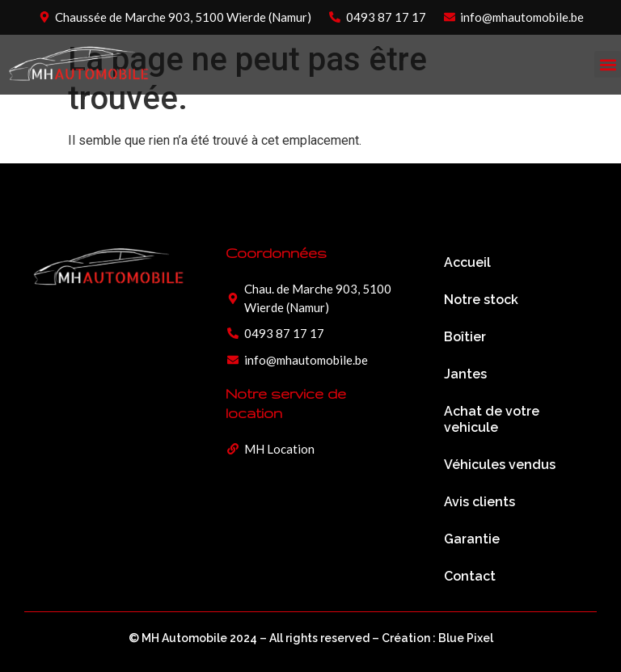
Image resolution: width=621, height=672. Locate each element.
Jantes (465, 374)
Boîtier (465, 337)
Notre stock (481, 300)
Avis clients (479, 502)
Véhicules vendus (500, 465)
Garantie (472, 539)
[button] (608, 64)
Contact (470, 576)
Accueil (467, 262)
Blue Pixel (466, 638)
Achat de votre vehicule (492, 419)
